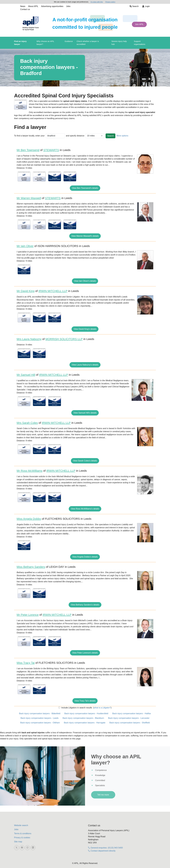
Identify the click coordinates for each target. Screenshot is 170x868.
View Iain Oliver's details (85, 281)
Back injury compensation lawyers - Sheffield (130, 723)
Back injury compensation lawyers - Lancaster (129, 718)
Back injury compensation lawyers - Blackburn (83, 718)
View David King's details (85, 329)
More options (122, 136)
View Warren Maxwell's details (85, 236)
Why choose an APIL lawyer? (45, 43)
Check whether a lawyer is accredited (88, 43)
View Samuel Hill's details (85, 413)
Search (134, 6)
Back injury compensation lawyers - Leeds (40, 718)
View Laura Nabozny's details (85, 365)
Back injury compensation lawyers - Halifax (132, 714)
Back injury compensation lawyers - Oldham (40, 723)
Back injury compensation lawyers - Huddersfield (86, 714)
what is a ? (102, 708)
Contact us (25, 9)
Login (146, 6)
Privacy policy (110, 2)
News (23, 6)
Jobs (68, 6)
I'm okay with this (97, 2)
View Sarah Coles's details (85, 461)
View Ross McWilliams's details (85, 509)
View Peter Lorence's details (85, 653)
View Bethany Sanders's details (85, 605)
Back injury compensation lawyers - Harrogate (85, 723)
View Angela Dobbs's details (85, 557)
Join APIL (139, 24)
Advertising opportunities (52, 6)
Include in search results (76, 708)
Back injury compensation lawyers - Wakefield (40, 714)
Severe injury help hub (119, 43)
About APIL (33, 6)
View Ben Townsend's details (85, 188)
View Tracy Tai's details (85, 701)
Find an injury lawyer (20, 43)
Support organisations (140, 43)
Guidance (69, 41)
